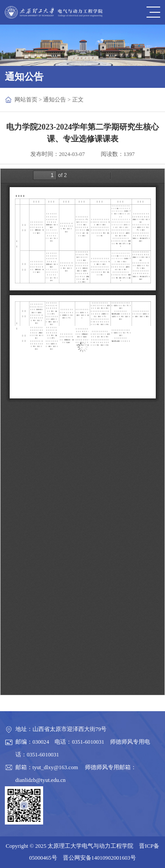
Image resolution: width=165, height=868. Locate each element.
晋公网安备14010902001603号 (99, 858)
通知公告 (55, 100)
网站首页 (26, 100)
